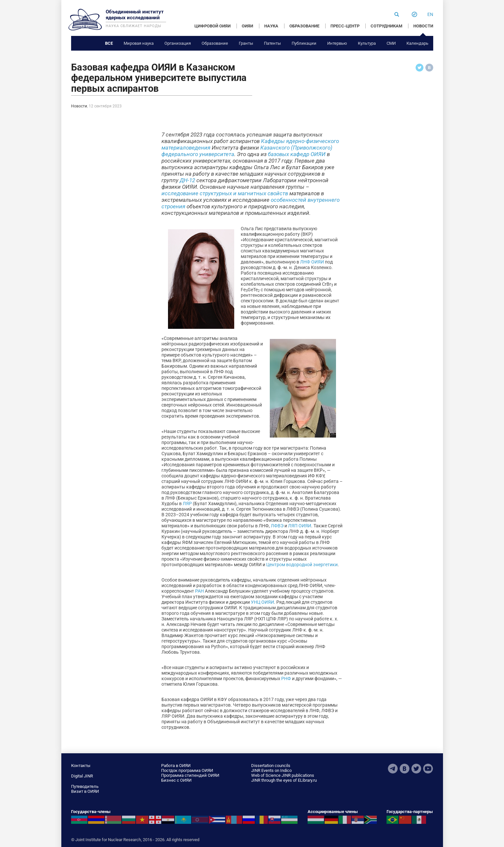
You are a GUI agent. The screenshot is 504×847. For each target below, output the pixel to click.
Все (109, 43)
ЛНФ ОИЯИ (312, 262)
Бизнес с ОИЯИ (176, 780)
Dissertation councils (271, 766)
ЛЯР (187, 503)
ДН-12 (187, 180)
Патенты (272, 43)
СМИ (391, 43)
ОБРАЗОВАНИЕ (304, 26)
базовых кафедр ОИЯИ (297, 154)
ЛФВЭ (277, 526)
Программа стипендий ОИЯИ (190, 775)
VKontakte (405, 769)
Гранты (246, 43)
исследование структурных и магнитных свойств (225, 193)
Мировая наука (139, 43)
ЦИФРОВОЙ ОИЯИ (213, 26)
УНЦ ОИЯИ (262, 602)
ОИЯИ (247, 26)
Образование (215, 43)
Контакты (81, 766)
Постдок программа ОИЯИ (187, 770)
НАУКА (271, 26)
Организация (178, 43)
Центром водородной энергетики (302, 565)
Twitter (416, 769)
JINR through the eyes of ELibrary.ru (284, 780)
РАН (199, 591)
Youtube (428, 769)
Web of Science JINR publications (283, 775)
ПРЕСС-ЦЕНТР (345, 26)
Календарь (417, 43)
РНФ (286, 679)
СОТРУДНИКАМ (386, 26)
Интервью (337, 43)
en (430, 14)
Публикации (304, 43)
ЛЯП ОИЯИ (300, 526)
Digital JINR (82, 776)
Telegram (393, 769)
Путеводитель (85, 786)
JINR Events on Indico (271, 770)
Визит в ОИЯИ (85, 791)
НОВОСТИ (423, 26)
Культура (367, 43)
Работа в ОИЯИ (176, 766)
